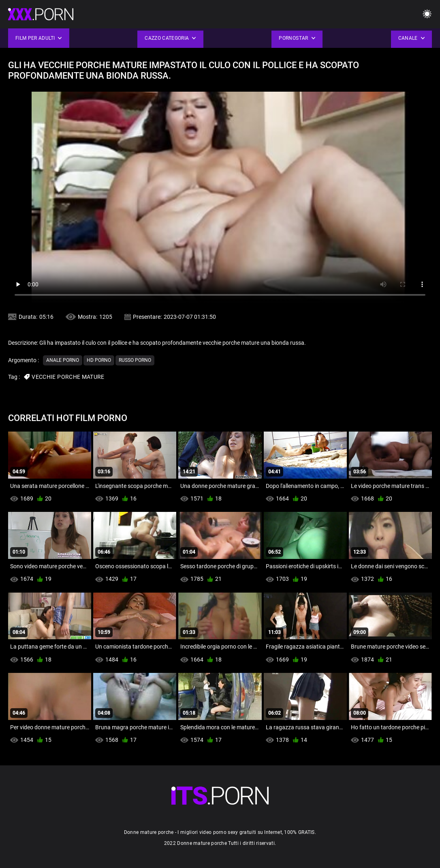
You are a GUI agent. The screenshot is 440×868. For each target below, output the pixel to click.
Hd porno (99, 360)
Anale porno (63, 360)
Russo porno (135, 360)
